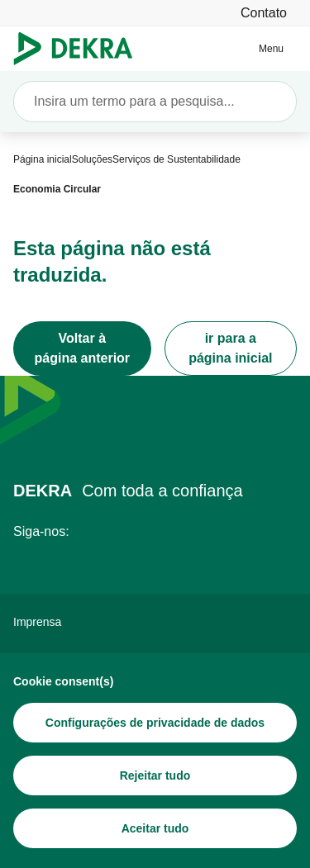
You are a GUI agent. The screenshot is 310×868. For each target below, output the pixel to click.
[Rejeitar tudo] (155, 776)
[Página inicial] (43, 159)
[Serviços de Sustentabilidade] (176, 159)
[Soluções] (92, 159)
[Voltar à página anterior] (82, 349)
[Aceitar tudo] (155, 828)
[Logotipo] (80, 49)
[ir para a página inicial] (231, 349)
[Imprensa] (155, 622)
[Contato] (264, 13)
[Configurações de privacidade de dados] (155, 723)
